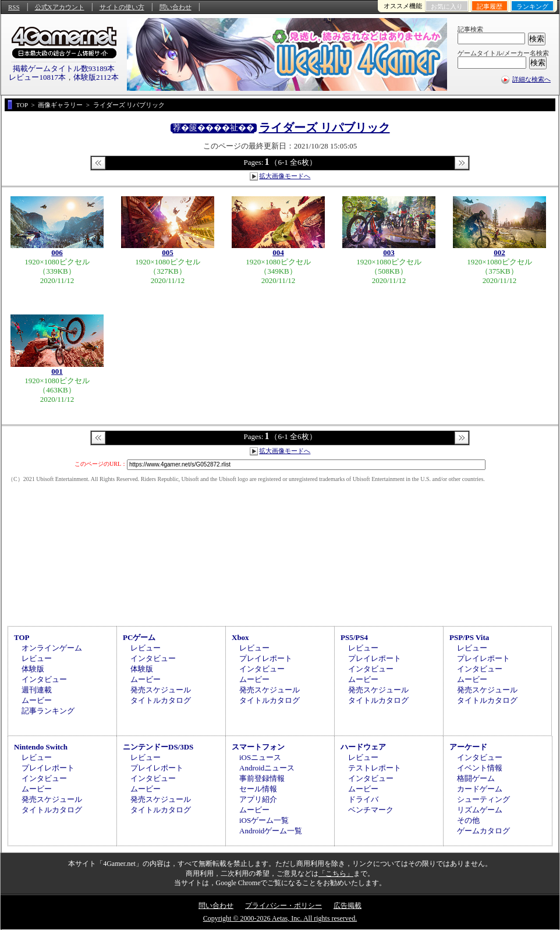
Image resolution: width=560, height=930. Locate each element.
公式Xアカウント (60, 7)
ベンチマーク (371, 810)
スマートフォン (258, 747)
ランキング (532, 6)
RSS (14, 7)
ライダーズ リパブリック (325, 128)
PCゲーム (139, 637)
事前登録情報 (262, 778)
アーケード (468, 747)
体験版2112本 (96, 77)
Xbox (240, 637)
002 (499, 252)
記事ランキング (48, 711)
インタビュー (44, 679)
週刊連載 (37, 690)
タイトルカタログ (161, 700)
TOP (22, 637)
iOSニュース (260, 757)
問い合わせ (176, 7)
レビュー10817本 (37, 77)
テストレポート (375, 768)
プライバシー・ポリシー (283, 906)
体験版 (33, 669)
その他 (468, 820)
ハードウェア (363, 747)
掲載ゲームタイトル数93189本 (64, 68)
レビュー (37, 658)
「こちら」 (336, 874)
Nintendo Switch (41, 747)
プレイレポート (266, 658)
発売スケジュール (161, 690)
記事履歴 (490, 6)
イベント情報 (480, 768)
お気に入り (447, 6)
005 (168, 252)
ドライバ (363, 799)
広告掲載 (348, 906)
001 (57, 371)
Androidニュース (267, 768)
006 (57, 252)
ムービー (37, 700)
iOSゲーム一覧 (264, 820)
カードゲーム (480, 789)
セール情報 (258, 789)
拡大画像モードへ (285, 176)
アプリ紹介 (258, 799)
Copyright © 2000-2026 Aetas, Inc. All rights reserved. (280, 918)
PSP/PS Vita (469, 637)
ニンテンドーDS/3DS (158, 747)
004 (278, 252)
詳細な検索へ (531, 79)
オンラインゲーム (52, 648)
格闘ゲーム (476, 778)
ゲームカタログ (483, 831)
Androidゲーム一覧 (271, 831)
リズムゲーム (480, 810)
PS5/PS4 (354, 637)
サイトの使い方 (122, 7)
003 (389, 252)
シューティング (483, 799)
